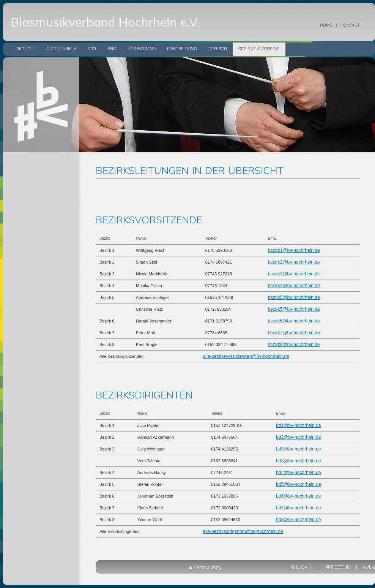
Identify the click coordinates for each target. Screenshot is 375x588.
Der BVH (218, 49)
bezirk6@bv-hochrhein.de (294, 321)
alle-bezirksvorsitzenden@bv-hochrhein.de (246, 356)
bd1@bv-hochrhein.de (298, 425)
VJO (92, 49)
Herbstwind (142, 49)
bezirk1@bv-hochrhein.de (294, 250)
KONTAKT (350, 25)
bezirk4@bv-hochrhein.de (294, 286)
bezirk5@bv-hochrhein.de (294, 297)
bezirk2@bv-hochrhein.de (294, 262)
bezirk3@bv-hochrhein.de (294, 274)
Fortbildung (182, 49)
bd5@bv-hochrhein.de (298, 484)
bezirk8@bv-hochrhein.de (294, 345)
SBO (112, 49)
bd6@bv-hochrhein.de (298, 496)
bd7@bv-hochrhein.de (298, 508)
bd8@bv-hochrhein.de (298, 520)
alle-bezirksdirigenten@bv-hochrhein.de (243, 531)
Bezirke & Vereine (259, 49)
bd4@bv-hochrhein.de (298, 473)
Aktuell (26, 49)
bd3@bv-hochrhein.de (298, 449)
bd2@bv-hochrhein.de (298, 437)
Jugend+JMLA (61, 49)
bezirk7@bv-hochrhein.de (294, 333)
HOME (326, 25)
